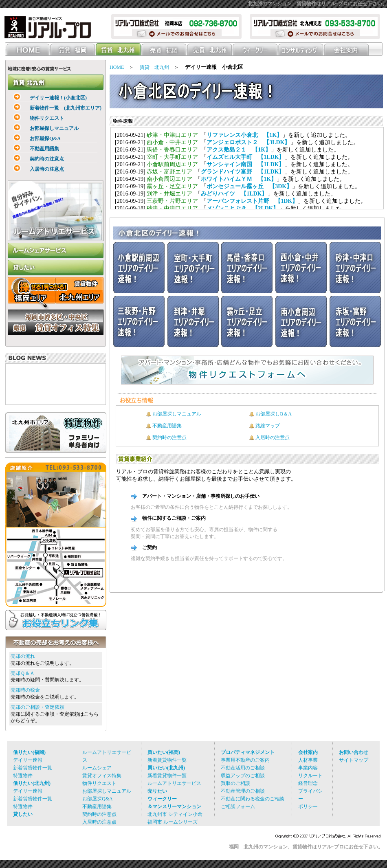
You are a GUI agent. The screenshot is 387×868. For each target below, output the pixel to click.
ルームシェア (97, 768)
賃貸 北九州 (154, 67)
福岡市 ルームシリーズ (173, 822)
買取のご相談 (235, 783)
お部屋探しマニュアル (42, 128)
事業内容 (308, 768)
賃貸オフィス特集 (102, 776)
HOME (117, 67)
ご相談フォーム (238, 806)
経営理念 (308, 783)
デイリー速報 (28, 760)
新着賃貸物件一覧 (33, 768)
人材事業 (308, 760)
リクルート (310, 776)
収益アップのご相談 (243, 776)
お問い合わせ (354, 752)
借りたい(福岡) (29, 752)
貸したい (23, 814)
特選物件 (23, 776)
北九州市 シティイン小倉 (175, 814)
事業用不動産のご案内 (245, 760)
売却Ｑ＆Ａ (23, 673)
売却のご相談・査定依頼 (37, 707)
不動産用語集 (32, 149)
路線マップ (268, 426)
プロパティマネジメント (248, 752)
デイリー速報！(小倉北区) (46, 98)
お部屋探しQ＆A (274, 414)
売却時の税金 (25, 690)
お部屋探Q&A (33, 138)
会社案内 (308, 752)
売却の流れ (23, 656)
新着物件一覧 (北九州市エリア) (53, 108)
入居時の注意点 (35, 169)
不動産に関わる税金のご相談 (253, 799)
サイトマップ (354, 760)
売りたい (157, 791)
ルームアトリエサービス (174, 783)
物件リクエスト (35, 118)
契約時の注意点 (35, 159)
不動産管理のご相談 (243, 791)
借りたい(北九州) (32, 783)
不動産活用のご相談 (243, 768)
